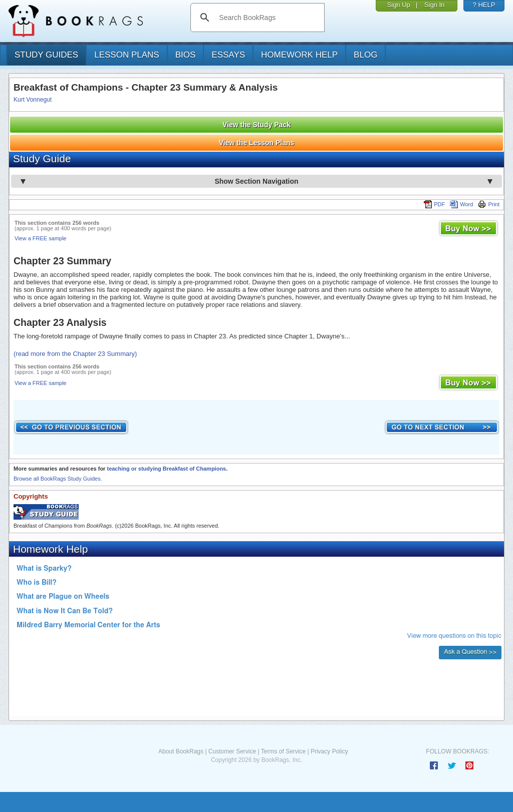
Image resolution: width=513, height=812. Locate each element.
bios (186, 55)
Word (461, 204)
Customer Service (232, 751)
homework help (299, 55)
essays (228, 55)
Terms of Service (283, 751)
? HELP (484, 5)
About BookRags (181, 751)
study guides (46, 55)
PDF (434, 204)
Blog (365, 55)
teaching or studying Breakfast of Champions (166, 469)
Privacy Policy (329, 751)
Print (489, 204)
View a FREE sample (41, 238)
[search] (268, 18)
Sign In (434, 5)
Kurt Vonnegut (33, 100)
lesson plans (126, 55)
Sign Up (399, 5)
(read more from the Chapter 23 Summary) (75, 354)
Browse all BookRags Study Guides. (58, 479)
